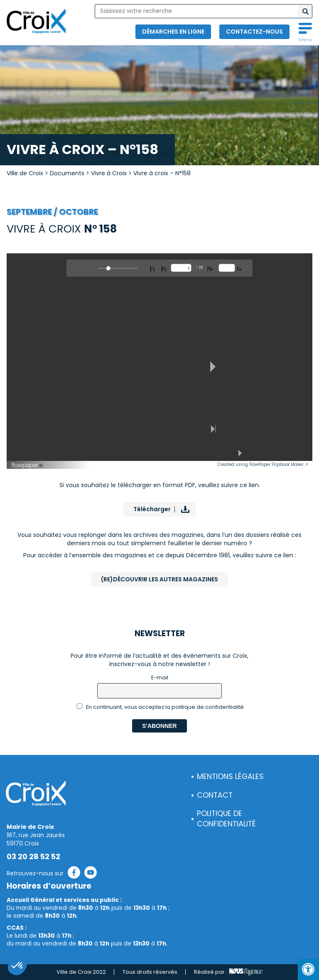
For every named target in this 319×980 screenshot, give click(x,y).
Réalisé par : (228, 972)
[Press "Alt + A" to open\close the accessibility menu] (308, 969)
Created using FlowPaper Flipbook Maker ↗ (263, 464)
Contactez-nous (254, 32)
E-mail (160, 677)
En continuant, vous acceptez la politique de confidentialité (161, 707)
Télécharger (152, 509)
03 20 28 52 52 (33, 857)
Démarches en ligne (173, 32)
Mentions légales (230, 777)
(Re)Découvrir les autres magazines (159, 579)
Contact (215, 795)
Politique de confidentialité (226, 819)
